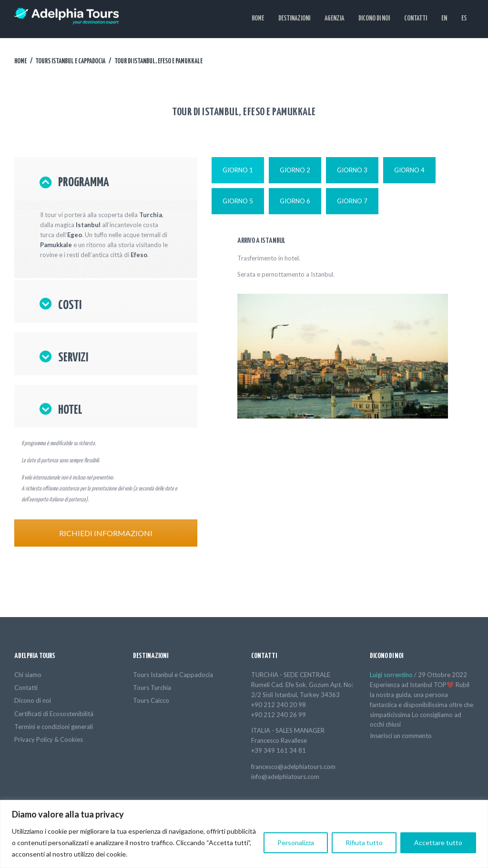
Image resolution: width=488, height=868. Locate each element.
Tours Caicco (151, 700)
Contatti (26, 688)
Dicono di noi (33, 700)
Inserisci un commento (401, 736)
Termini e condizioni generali (54, 727)
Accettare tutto (438, 843)
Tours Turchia (152, 688)
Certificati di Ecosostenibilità (54, 714)
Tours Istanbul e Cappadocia (70, 61)
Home (20, 61)
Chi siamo (28, 675)
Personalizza (296, 843)
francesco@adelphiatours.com (293, 767)
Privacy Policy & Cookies (49, 739)
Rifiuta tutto (364, 843)
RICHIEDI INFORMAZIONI (106, 533)
